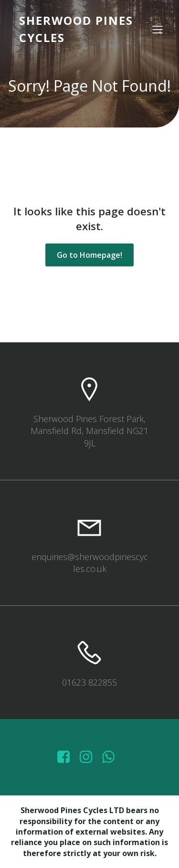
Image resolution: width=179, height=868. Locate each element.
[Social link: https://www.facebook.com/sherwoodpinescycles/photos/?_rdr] (67, 757)
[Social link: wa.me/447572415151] (112, 757)
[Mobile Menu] (158, 29)
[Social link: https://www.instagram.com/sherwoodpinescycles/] (89, 757)
